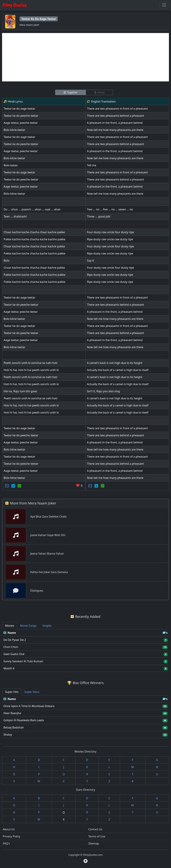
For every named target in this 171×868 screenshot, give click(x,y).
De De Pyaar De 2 (15, 640)
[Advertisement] (85, 57)
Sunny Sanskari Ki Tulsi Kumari (23, 661)
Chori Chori (11, 647)
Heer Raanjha (12, 713)
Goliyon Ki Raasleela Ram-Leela (24, 720)
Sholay (8, 735)
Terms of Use (97, 836)
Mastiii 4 (9, 668)
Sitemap (94, 843)
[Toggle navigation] (164, 5)
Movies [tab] (10, 626)
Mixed (99, 92)
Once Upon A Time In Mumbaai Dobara (29, 706)
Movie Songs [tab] (28, 626)
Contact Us (95, 829)
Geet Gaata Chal (14, 654)
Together (70, 92)
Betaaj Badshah (14, 727)
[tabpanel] (85, 651)
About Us (9, 829)
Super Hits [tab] (12, 692)
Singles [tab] (47, 626)
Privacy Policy (11, 836)
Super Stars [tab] (32, 692)
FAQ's (6, 843)
